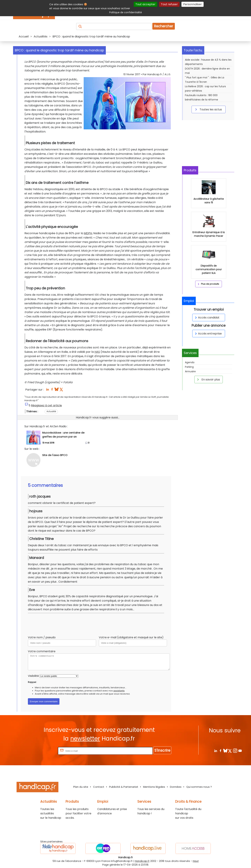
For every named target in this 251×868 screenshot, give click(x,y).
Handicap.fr (142, 861)
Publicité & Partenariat (124, 787)
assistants (119, 691)
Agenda (190, 362)
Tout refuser (169, 4)
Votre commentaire (42, 651)
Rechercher (164, 26)
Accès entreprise (208, 334)
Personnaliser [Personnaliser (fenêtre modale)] (193, 4)
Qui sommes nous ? (199, 787)
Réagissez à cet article (46, 405)
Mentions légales (154, 787)
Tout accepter (145, 4)
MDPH (88, 233)
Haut (196, 861)
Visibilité (33, 676)
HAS (97, 352)
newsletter (85, 739)
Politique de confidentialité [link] (126, 12)
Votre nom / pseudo (42, 637)
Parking (189, 367)
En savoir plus (208, 379)
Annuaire (190, 371)
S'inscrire (162, 750)
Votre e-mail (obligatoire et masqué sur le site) (131, 637)
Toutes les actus (208, 109)
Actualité (51, 411)
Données (176, 787)
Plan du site (81, 787)
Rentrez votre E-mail (43, 751)
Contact (99, 787)
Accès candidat (207, 318)
